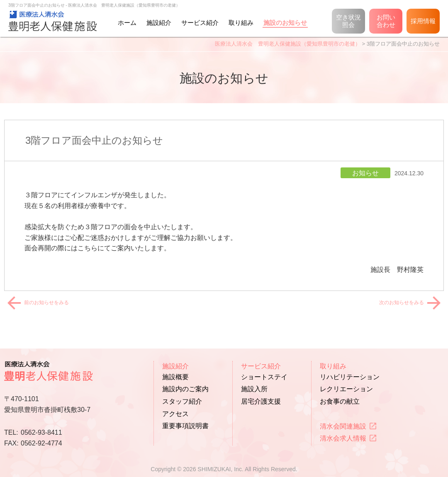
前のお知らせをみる (44, 302)
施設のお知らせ (285, 23)
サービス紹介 (200, 23)
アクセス (175, 414)
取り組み (241, 23)
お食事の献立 (340, 401)
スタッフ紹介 (182, 401)
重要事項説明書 (185, 426)
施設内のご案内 (185, 389)
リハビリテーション (350, 377)
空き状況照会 (348, 21)
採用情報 (423, 21)
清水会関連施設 (343, 426)
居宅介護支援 (261, 401)
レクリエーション (346, 389)
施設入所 (254, 389)
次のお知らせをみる (404, 302)
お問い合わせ (386, 21)
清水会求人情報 (343, 438)
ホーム (127, 23)
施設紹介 (159, 23)
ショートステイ (264, 377)
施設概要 (175, 377)
